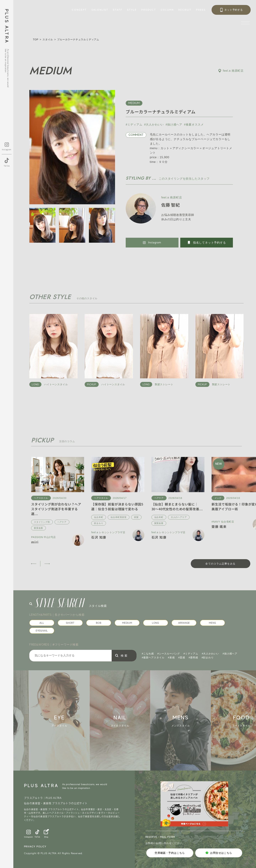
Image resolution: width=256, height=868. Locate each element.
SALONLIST (100, 10)
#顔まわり (208, 657)
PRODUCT (149, 10)
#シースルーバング (169, 654)
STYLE (132, 10)
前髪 (136, 517)
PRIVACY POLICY (35, 846)
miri (35, 542)
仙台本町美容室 (119, 517)
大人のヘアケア (179, 517)
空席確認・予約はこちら (170, 853)
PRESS (201, 10)
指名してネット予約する (207, 243)
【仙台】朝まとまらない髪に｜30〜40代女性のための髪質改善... (177, 506)
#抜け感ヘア (174, 125)
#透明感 (193, 657)
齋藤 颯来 (219, 526)
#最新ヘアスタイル (153, 657)
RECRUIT (185, 10)
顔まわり (99, 523)
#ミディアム (134, 125)
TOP (36, 39)
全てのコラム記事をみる (220, 564)
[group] (64, 720)
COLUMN (167, 10)
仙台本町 (99, 517)
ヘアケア (62, 522)
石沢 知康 (99, 537)
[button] (34, 564)
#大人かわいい (154, 125)
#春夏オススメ (194, 125)
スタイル (48, 39)
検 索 (124, 656)
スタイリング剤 (42, 522)
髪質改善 (38, 528)
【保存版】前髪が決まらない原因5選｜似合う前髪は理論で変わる (117, 506)
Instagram (152, 243)
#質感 (182, 657)
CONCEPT (79, 10)
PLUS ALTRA (7, 26)
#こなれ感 (148, 654)
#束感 (171, 657)
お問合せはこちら (219, 853)
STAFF (118, 10)
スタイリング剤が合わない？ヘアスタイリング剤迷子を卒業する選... (56, 509)
